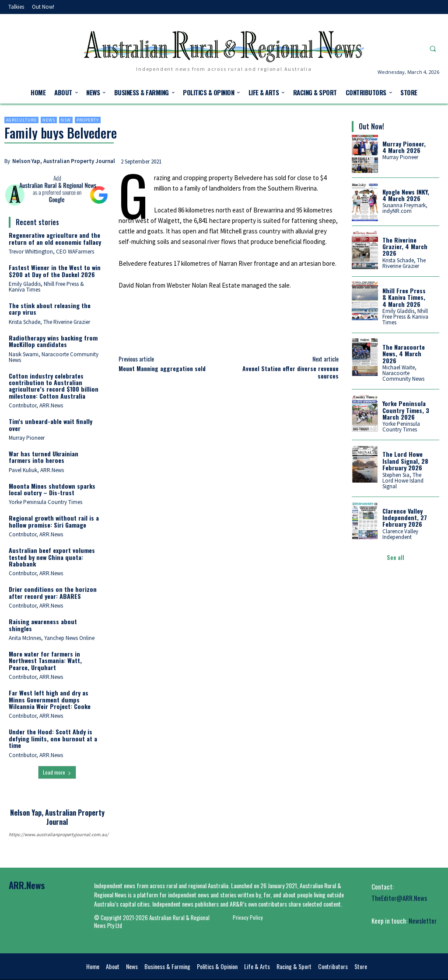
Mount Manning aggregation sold (162, 368)
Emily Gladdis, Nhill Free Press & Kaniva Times (46, 287)
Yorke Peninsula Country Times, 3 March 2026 (406, 410)
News (49, 120)
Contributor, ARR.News (36, 405)
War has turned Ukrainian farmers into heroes (44, 457)
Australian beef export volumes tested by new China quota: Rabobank (52, 557)
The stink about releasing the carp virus (50, 309)
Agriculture (21, 120)
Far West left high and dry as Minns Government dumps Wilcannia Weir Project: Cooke (50, 699)
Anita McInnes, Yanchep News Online (52, 638)
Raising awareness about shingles (43, 625)
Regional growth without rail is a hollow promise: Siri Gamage (54, 521)
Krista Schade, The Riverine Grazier (49, 322)
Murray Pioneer (27, 438)
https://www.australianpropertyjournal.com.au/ (57, 834)
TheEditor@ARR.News (399, 898)
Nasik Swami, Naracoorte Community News (54, 357)
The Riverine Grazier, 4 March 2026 (405, 247)
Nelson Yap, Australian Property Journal (64, 161)
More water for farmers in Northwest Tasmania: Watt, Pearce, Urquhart (45, 660)
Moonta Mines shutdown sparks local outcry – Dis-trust (52, 489)
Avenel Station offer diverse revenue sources (290, 372)
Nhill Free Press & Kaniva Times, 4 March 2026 (404, 297)
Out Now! (371, 126)
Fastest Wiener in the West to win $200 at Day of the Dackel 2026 (55, 271)
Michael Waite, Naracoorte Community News (403, 373)
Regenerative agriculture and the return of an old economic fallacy (55, 238)
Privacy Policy (248, 917)
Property (88, 120)
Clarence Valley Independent (400, 534)
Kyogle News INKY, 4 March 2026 (406, 195)
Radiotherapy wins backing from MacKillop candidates (53, 341)
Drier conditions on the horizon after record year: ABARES (53, 592)
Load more (57, 772)
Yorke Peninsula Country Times (45, 502)
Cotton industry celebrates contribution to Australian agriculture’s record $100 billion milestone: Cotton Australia (54, 386)
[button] (433, 49)
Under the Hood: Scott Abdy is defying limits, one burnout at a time (53, 738)
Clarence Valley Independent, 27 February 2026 (405, 517)
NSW (66, 120)
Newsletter (423, 921)
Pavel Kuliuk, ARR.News (36, 470)
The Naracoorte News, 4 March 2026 (404, 354)
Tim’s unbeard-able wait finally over (51, 424)
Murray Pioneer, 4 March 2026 (404, 147)
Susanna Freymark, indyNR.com (405, 208)
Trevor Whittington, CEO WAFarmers (51, 252)
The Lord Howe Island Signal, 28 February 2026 (405, 461)
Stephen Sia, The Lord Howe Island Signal (403, 480)
